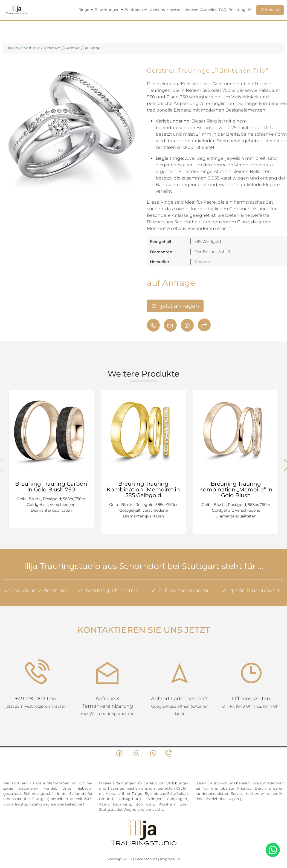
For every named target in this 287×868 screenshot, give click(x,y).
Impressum (170, 828)
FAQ (223, 10)
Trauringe (92, 48)
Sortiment (52, 48)
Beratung (237, 10)
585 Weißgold (208, 241)
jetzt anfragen (175, 306)
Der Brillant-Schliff (212, 252)
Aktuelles (209, 10)
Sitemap (114, 828)
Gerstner (72, 48)
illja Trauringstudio (23, 48)
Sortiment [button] (136, 10)
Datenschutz (146, 828)
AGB (128, 828)
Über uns (157, 10)
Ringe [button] (86, 10)
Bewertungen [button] (109, 10)
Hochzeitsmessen (182, 10)
